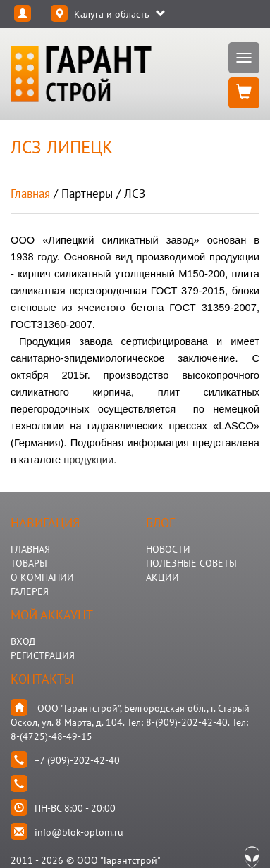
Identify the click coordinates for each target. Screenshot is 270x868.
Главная (30, 194)
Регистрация (43, 655)
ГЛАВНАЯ (30, 549)
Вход (23, 641)
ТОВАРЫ (29, 563)
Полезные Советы (191, 563)
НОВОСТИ (168, 549)
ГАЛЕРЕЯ (30, 591)
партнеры (87, 194)
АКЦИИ (162, 577)
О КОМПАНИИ (42, 577)
